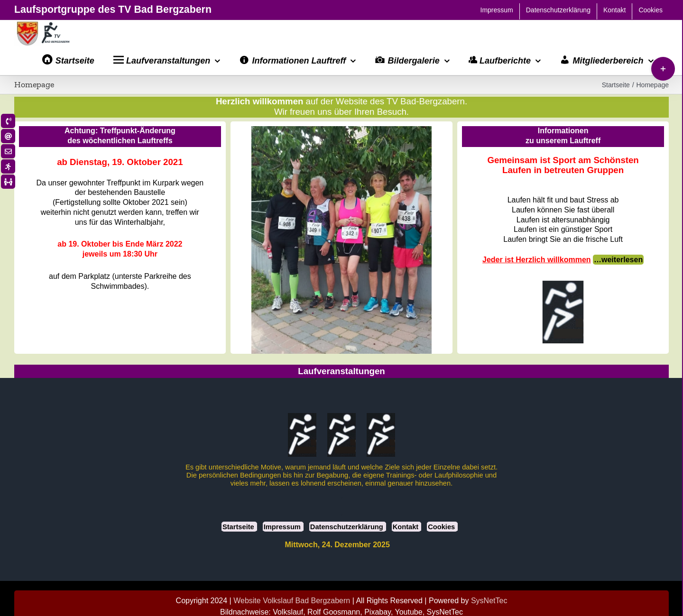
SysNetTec (489, 601)
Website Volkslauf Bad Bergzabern (292, 601)
